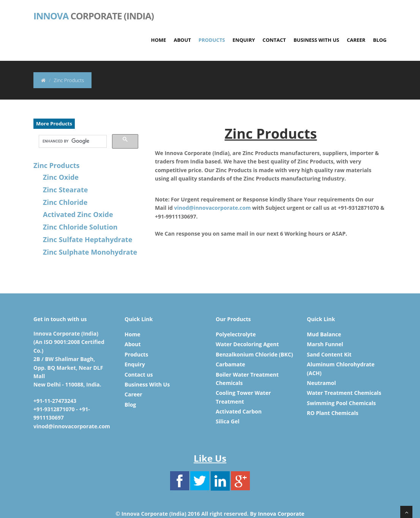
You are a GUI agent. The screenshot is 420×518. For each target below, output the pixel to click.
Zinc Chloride (65, 202)
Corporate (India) (94, 15)
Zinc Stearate (65, 190)
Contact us (139, 375)
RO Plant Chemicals (333, 413)
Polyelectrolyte (236, 334)
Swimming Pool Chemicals (341, 403)
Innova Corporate (281, 514)
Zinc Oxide (61, 177)
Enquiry (244, 40)
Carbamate (231, 364)
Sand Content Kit (329, 354)
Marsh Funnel (325, 344)
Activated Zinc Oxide (78, 214)
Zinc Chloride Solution (80, 227)
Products (212, 40)
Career (356, 40)
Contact (274, 40)
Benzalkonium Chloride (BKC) (254, 354)
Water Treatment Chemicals (344, 393)
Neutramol (321, 383)
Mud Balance (324, 334)
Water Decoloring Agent (247, 344)
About (182, 40)
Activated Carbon (239, 411)
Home (159, 40)
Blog (380, 40)
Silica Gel (228, 421)
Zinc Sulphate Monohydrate (90, 252)
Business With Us (316, 40)
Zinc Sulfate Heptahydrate (88, 239)
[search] (72, 141)
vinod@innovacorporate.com (213, 208)
